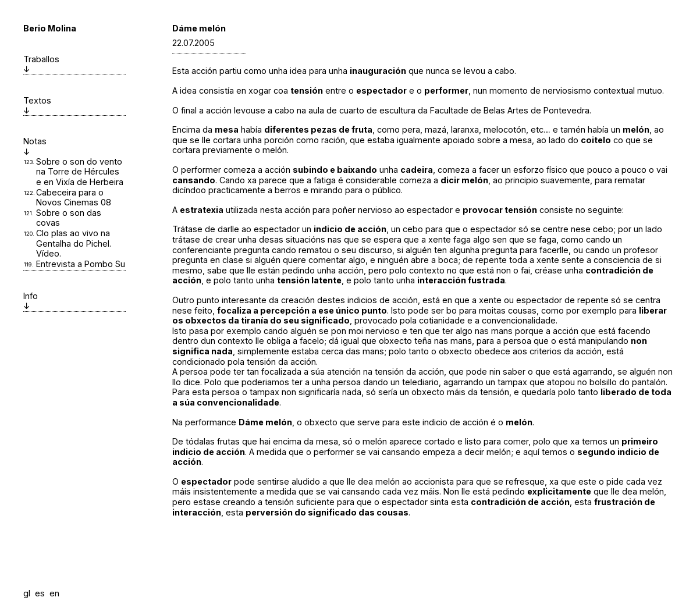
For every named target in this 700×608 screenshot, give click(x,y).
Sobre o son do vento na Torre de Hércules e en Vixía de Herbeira (80, 172)
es (40, 593)
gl (27, 593)
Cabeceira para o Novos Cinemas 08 (74, 198)
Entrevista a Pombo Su (81, 264)
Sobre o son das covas (69, 218)
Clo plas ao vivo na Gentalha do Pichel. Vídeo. (74, 243)
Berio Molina (50, 28)
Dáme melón (199, 28)
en (54, 593)
